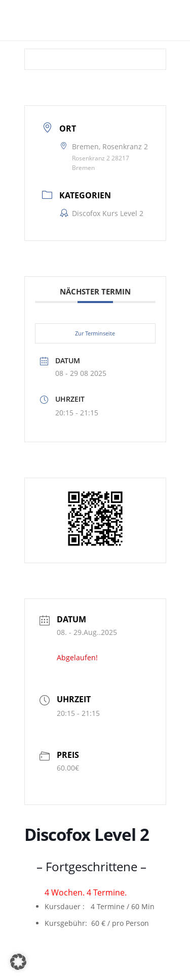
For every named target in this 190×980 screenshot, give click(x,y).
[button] (18, 962)
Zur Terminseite (95, 333)
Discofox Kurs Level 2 (102, 213)
